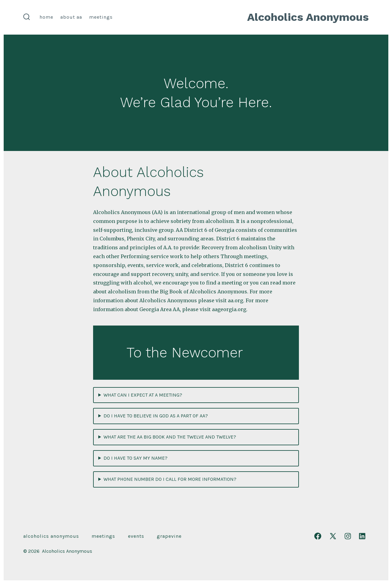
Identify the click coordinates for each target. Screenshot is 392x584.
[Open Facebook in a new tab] (318, 536)
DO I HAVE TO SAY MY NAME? (136, 458)
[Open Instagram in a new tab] (348, 536)
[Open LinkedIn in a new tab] (362, 536)
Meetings (101, 17)
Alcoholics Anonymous (51, 536)
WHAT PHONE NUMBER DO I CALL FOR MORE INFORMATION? (170, 479)
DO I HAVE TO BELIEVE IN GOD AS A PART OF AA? (156, 416)
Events (136, 536)
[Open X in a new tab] (333, 536)
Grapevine (169, 536)
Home (46, 17)
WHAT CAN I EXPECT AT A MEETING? (143, 395)
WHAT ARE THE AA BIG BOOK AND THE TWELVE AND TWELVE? (170, 437)
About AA (71, 17)
